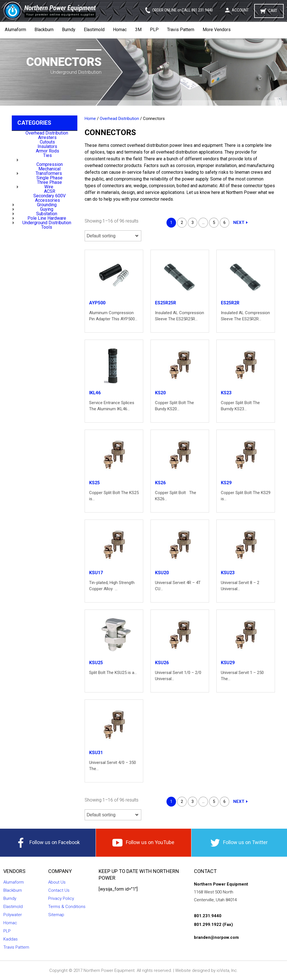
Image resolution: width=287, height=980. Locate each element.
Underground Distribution (47, 223)
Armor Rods (48, 151)
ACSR (50, 191)
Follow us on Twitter (239, 843)
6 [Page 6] (224, 223)
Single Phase (49, 178)
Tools (47, 227)
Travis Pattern (181, 30)
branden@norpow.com (216, 937)
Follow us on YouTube (143, 843)
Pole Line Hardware (47, 218)
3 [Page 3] (193, 223)
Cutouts (47, 142)
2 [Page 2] (182, 223)
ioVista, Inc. (227, 970)
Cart (273, 11)
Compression (50, 164)
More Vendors (217, 30)
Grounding (47, 205)
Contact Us (59, 890)
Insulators (47, 146)
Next (239, 223)
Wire (49, 187)
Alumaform (15, 30)
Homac (120, 30)
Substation (47, 214)
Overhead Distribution (47, 133)
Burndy (69, 30)
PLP (154, 30)
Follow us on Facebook (48, 843)
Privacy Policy (61, 898)
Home (90, 119)
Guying (47, 209)
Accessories (48, 200)
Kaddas (11, 939)
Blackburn (44, 30)
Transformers (49, 173)
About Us (57, 882)
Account (240, 10)
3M (138, 30)
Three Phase (49, 182)
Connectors (49, 160)
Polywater (13, 915)
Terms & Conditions (67, 907)
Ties (48, 155)
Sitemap (56, 915)
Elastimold (94, 30)
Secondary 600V (49, 196)
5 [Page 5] (214, 223)
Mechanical (49, 169)
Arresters (47, 137)
